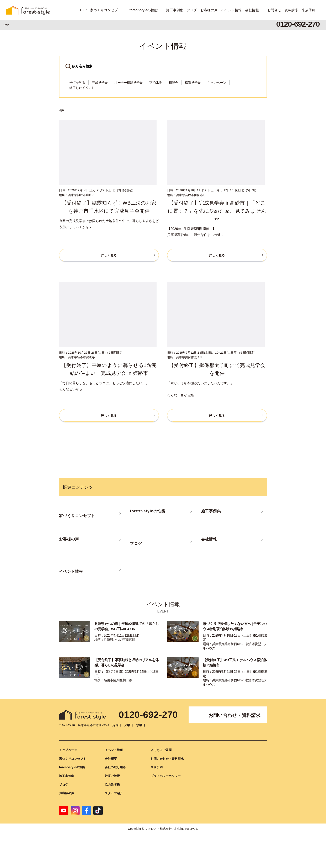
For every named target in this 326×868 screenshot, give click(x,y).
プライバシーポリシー (166, 776)
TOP (83, 10)
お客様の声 (209, 10)
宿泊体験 (156, 83)
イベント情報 (231, 10)
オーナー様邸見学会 (128, 83)
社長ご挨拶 (112, 776)
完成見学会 (100, 83)
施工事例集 (175, 10)
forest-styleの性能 (144, 10)
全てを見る (77, 83)
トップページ (68, 750)
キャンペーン (217, 83)
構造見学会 (193, 83)
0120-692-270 (148, 715)
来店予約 (309, 10)
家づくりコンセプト (106, 10)
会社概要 (111, 759)
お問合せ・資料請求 (283, 10)
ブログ (192, 10)
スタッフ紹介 (114, 793)
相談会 (173, 83)
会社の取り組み (115, 767)
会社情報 (252, 10)
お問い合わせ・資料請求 (235, 715)
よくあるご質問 (161, 750)
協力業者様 (112, 785)
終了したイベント (82, 88)
